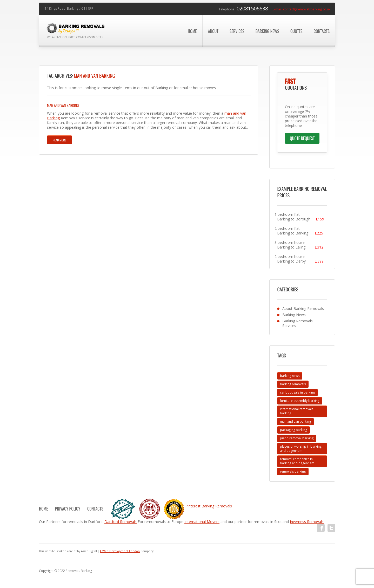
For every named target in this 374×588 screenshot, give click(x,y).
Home (192, 31)
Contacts (322, 31)
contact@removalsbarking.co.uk (307, 9)
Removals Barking (79, 571)
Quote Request (302, 138)
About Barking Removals (303, 308)
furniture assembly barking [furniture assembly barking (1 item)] (300, 401)
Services (237, 31)
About (213, 31)
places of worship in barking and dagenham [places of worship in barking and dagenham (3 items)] (301, 449)
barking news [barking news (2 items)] (290, 376)
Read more (59, 140)
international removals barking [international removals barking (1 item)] (297, 411)
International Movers (202, 522)
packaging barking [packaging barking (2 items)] (293, 430)
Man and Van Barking (63, 105)
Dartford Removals (121, 522)
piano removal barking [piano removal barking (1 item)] (297, 438)
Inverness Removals (307, 522)
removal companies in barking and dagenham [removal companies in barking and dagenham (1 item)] (297, 461)
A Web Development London (120, 551)
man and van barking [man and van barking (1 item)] (295, 422)
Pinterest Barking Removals (209, 506)
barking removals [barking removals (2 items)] (293, 384)
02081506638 (252, 8)
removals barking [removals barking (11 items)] (293, 471)
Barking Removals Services (298, 323)
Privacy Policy (68, 509)
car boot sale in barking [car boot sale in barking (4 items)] (297, 392)
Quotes (296, 31)
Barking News (267, 31)
